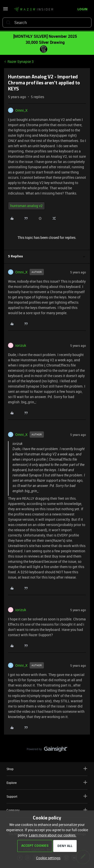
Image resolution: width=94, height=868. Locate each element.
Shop (47, 769)
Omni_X (21, 110)
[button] (6, 10)
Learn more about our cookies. (53, 835)
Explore (47, 783)
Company (47, 810)
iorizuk (21, 345)
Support (47, 796)
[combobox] (47, 23)
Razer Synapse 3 (21, 61)
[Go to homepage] (34, 10)
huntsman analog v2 (26, 206)
